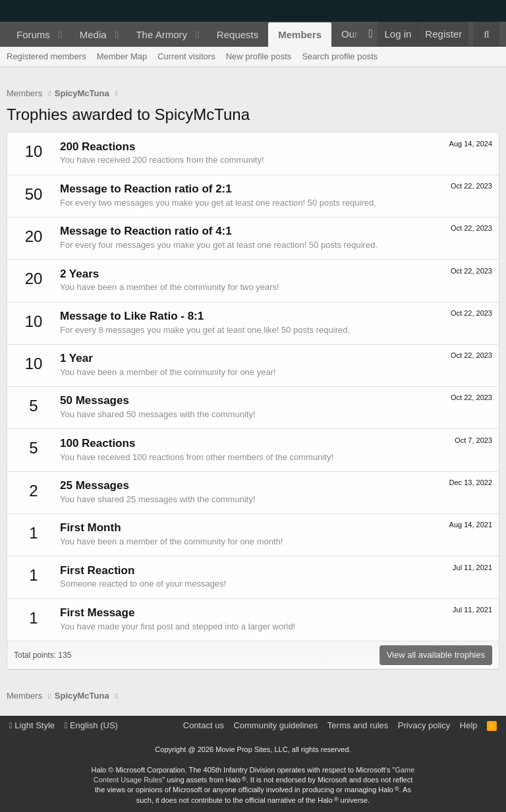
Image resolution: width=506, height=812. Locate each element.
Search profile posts (340, 56)
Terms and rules (358, 725)
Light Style (32, 725)
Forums (33, 35)
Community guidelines (275, 725)
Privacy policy (424, 725)
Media (93, 35)
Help (469, 725)
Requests (238, 35)
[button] (61, 35)
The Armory (161, 35)
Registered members (46, 56)
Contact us (204, 725)
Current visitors (186, 56)
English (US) (91, 725)
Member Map (122, 56)
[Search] (487, 34)
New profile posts (259, 56)
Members (300, 35)
